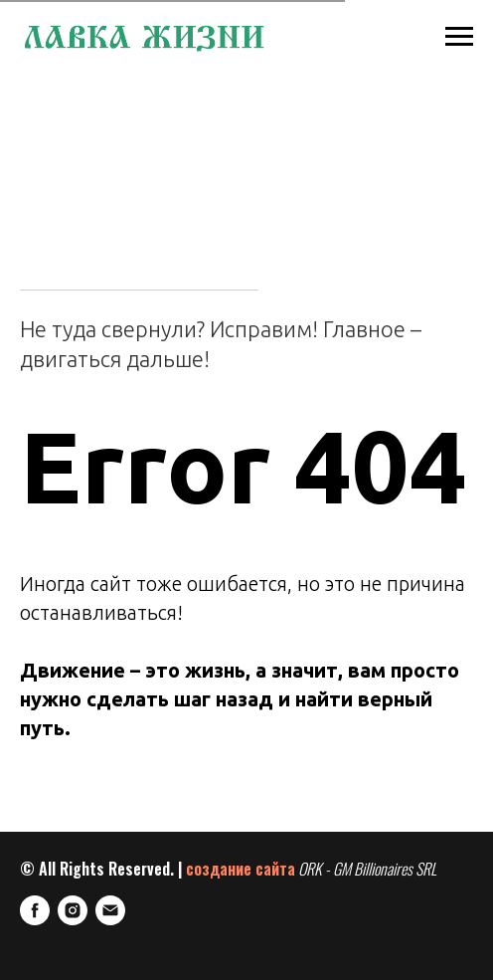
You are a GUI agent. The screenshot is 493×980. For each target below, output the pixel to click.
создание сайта (241, 869)
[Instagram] (73, 910)
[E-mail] (110, 910)
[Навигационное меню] (459, 37)
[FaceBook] (35, 910)
